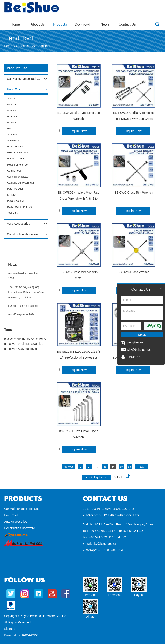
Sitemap (10, 629)
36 (129, 467)
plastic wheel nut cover (19, 339)
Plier (10, 129)
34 (113, 467)
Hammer (12, 117)
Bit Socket (13, 105)
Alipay (90, 617)
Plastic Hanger (15, 201)
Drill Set (12, 195)
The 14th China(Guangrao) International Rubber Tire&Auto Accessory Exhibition (26, 292)
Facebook (115, 595)
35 (121, 467)
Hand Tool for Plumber (20, 207)
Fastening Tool (15, 159)
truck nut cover (28, 344)
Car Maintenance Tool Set (24, 79)
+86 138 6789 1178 (111, 550)
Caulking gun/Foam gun (21, 183)
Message (142, 313)
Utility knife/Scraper (18, 177)
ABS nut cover (27, 349)
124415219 (135, 357)
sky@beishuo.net (104, 544)
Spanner (12, 135)
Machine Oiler (15, 189)
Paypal (139, 595)
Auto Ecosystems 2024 (21, 314)
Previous (69, 467)
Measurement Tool (18, 165)
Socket (11, 99)
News (105, 24)
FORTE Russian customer (23, 306)
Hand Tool (43, 46)
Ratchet (11, 123)
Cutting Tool (14, 171)
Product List (17, 68)
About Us (38, 24)
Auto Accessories (18, 224)
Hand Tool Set (15, 147)
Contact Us (127, 24)
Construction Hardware (22, 234)
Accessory (13, 141)
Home (15, 24)
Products (60, 24)
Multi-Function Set (18, 153)
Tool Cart (12, 213)
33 (105, 467)
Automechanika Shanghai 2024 (23, 276)
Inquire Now (79, 131)
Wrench (11, 111)
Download (82, 24)
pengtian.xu (135, 342)
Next (142, 467)
